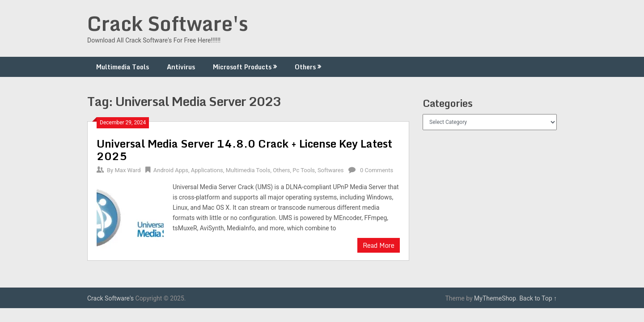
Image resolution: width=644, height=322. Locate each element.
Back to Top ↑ (538, 298)
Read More (379, 245)
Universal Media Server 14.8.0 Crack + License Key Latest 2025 (244, 150)
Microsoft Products (242, 67)
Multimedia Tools (123, 67)
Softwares (331, 170)
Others (305, 67)
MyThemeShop (495, 298)
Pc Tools (304, 170)
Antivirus (181, 67)
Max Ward (127, 170)
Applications (207, 170)
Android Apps (171, 170)
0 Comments (377, 170)
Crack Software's (168, 23)
